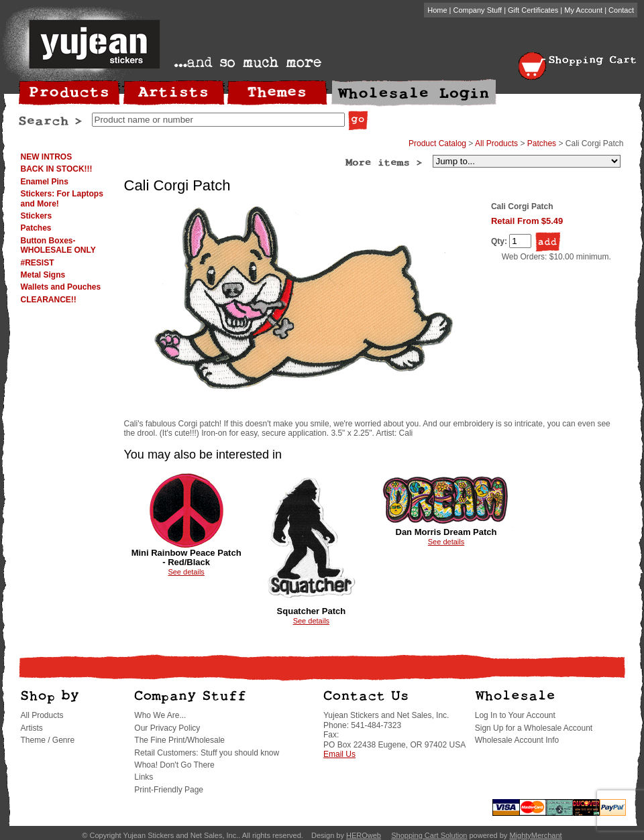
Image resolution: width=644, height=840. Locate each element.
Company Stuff (478, 10)
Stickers (37, 216)
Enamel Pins (45, 182)
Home (437, 10)
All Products (496, 143)
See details (186, 572)
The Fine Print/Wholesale (179, 740)
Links (144, 777)
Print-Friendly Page (169, 790)
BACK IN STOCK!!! (57, 169)
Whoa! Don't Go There (174, 765)
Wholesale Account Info (517, 740)
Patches (36, 228)
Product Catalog (437, 143)
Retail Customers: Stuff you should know (207, 753)
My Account (583, 10)
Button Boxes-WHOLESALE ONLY (58, 245)
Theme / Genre (48, 740)
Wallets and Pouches (61, 287)
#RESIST (38, 263)
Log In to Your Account (515, 715)
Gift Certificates (533, 10)
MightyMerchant (535, 835)
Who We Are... (160, 715)
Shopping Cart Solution (429, 835)
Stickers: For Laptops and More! (62, 198)
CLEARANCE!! (49, 300)
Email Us (339, 754)
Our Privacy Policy (167, 728)
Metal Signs (43, 275)
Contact (621, 10)
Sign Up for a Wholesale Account (534, 728)
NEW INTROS (47, 157)
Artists (32, 728)
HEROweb (364, 835)
